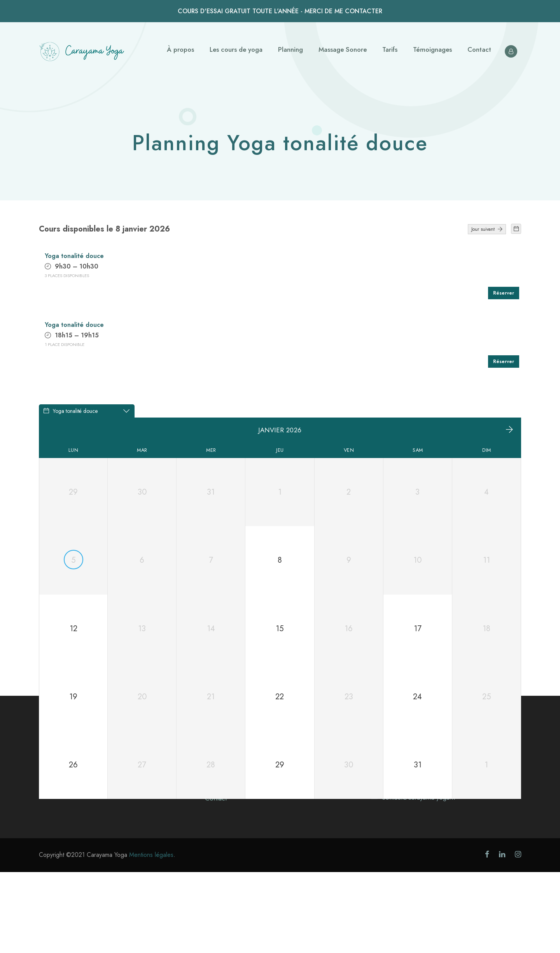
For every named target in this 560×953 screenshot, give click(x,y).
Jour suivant (487, 229)
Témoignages (432, 49)
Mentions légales (151, 936)
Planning (290, 49)
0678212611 (399, 863)
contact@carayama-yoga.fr (419, 878)
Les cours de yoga (236, 49)
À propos (180, 49)
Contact (479, 49)
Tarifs (390, 49)
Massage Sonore (343, 49)
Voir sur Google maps (402, 847)
